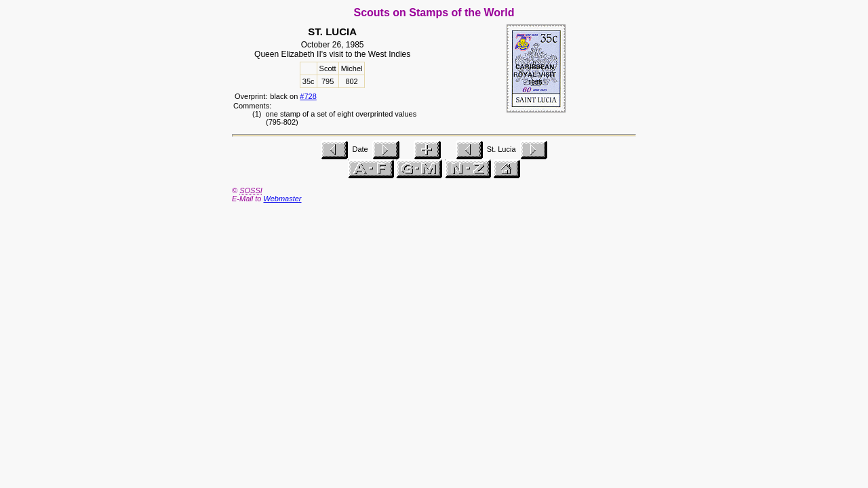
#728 (308, 96)
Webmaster (282, 199)
